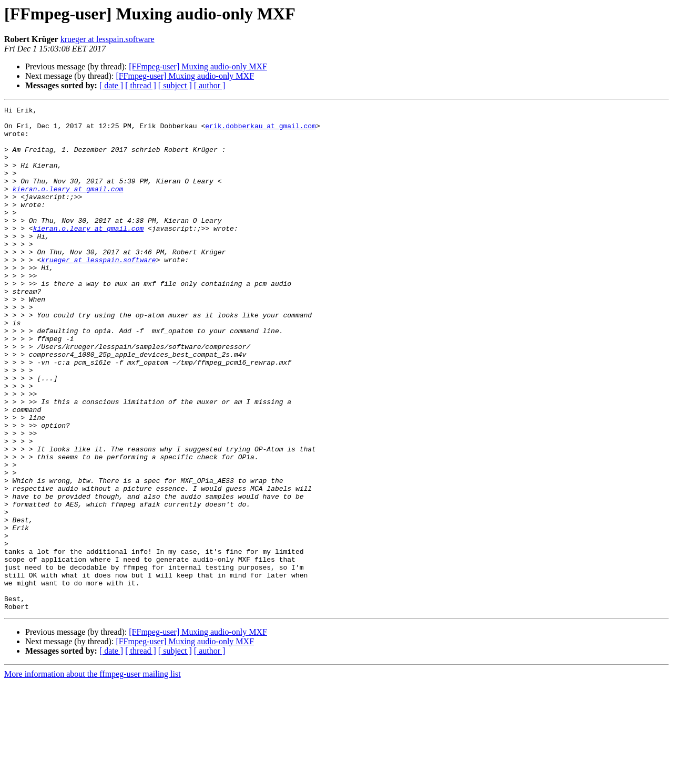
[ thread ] (141, 85)
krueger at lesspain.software (108, 39)
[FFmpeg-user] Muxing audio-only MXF (198, 66)
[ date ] (111, 85)
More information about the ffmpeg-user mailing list (93, 775)
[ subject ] (175, 85)
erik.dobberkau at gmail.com (261, 130)
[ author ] (210, 85)
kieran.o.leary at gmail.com (68, 206)
